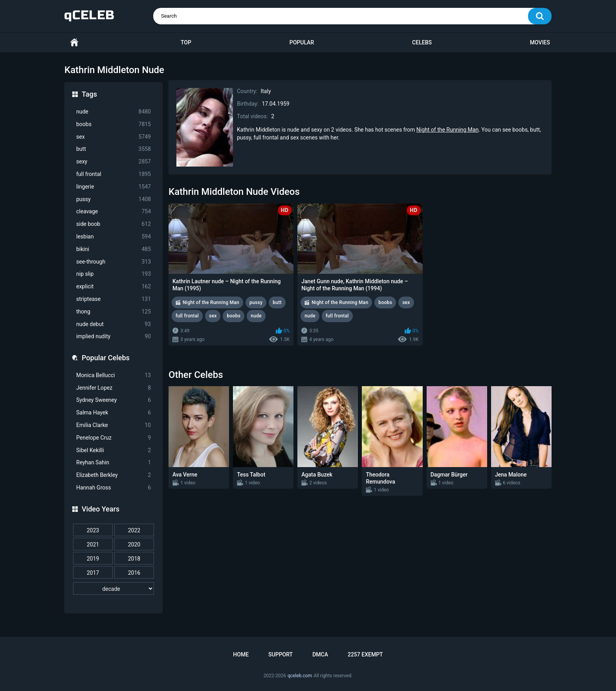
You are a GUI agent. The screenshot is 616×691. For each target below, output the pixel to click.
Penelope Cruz (114, 438)
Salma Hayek (114, 413)
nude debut (114, 324)
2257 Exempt (365, 654)
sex (114, 137)
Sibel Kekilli (114, 450)
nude (114, 112)
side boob (114, 224)
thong (114, 312)
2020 (134, 544)
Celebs (422, 42)
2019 (93, 559)
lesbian (114, 237)
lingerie (114, 187)
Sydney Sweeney (114, 400)
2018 (134, 559)
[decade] (114, 588)
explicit (114, 287)
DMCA (320, 654)
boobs (114, 124)
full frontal (114, 174)
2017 (93, 573)
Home (74, 43)
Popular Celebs (106, 358)
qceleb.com (300, 676)
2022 (134, 530)
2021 (93, 544)
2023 (93, 530)
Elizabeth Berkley (114, 475)
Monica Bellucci (114, 375)
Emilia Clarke (114, 425)
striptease (114, 299)
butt (114, 149)
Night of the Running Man (447, 130)
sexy (114, 162)
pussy (114, 199)
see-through (114, 262)
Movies (540, 42)
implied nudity (114, 336)
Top (186, 42)
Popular (302, 42)
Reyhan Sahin (114, 463)
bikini (114, 249)
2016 (134, 573)
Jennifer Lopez (114, 388)
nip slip (114, 274)
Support (280, 654)
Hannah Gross (114, 488)
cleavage (114, 212)
